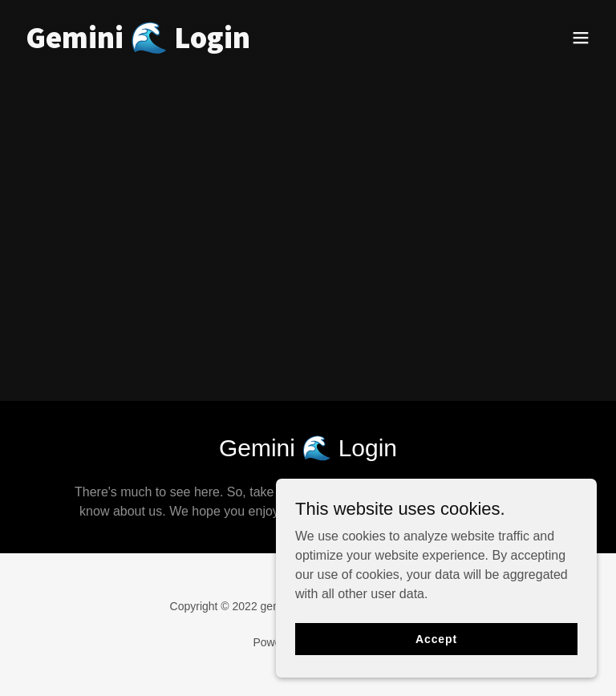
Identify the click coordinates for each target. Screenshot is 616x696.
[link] (138, 44)
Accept (436, 638)
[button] (581, 38)
